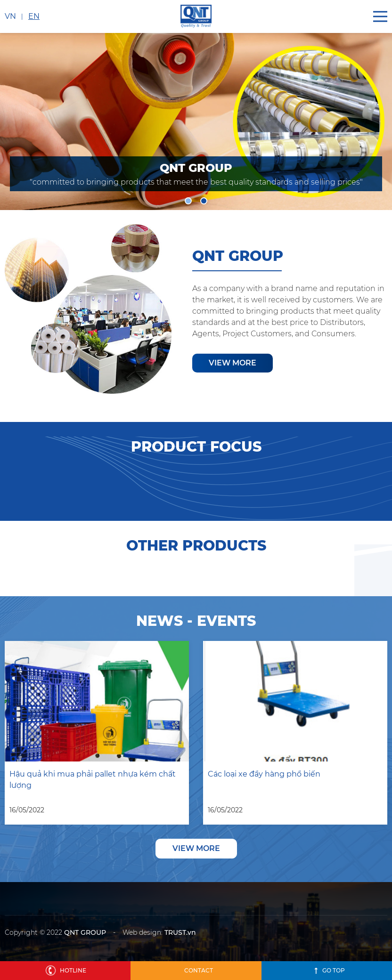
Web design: (143, 932)
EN (34, 16)
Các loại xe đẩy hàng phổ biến (264, 774)
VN (10, 16)
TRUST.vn (180, 932)
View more (233, 363)
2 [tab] (204, 201)
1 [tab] (188, 201)
